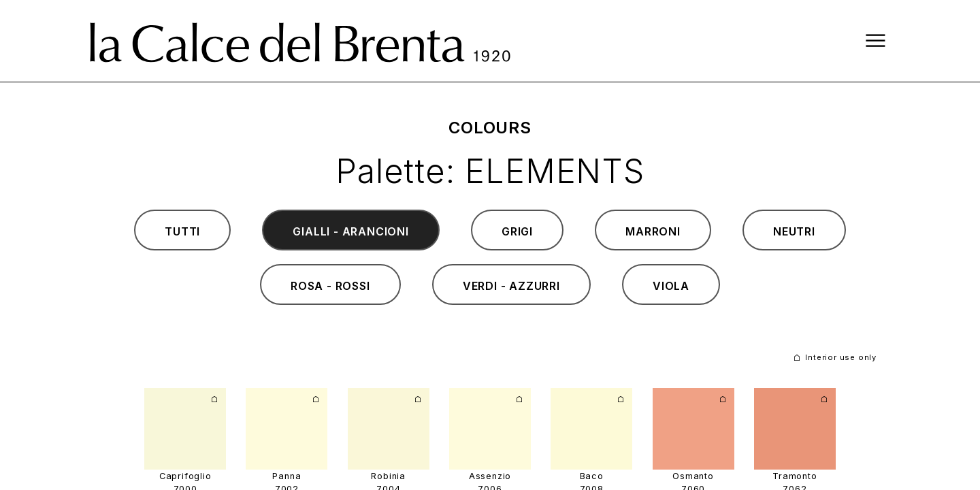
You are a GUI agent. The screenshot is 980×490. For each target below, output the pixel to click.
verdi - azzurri (511, 286)
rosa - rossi (330, 286)
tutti (182, 231)
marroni (653, 231)
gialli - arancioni (350, 231)
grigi (517, 231)
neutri (794, 231)
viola (671, 286)
